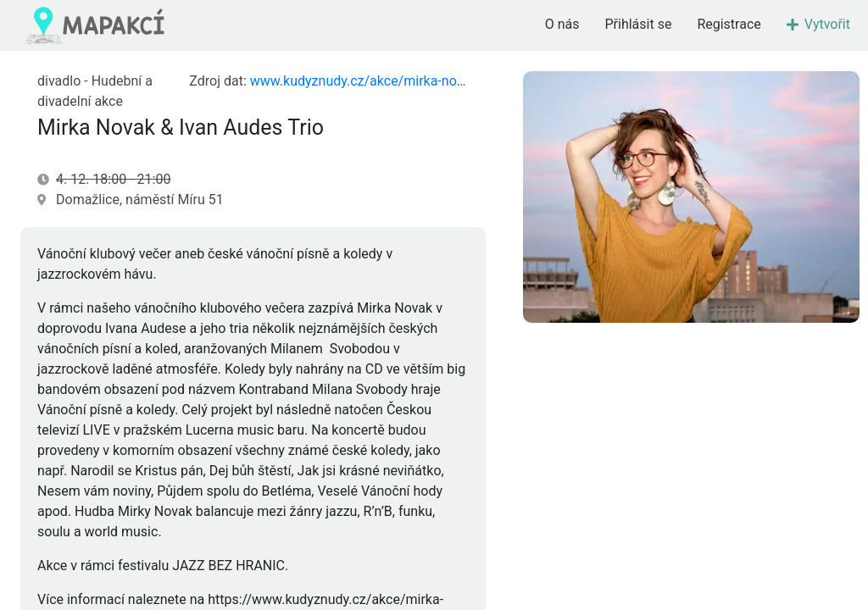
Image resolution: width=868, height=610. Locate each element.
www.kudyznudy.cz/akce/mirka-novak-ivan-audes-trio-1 (416, 81)
